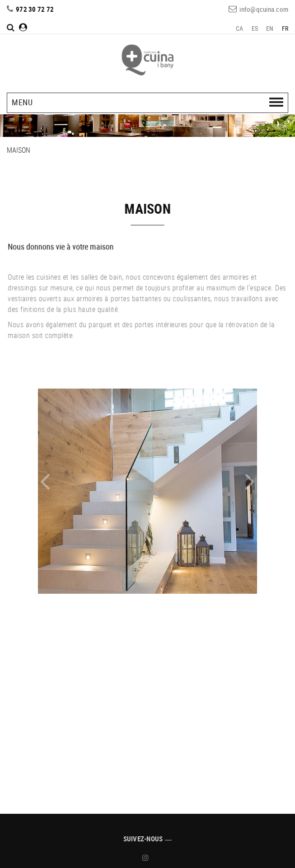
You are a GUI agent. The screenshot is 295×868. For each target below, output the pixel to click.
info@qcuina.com (264, 9)
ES (255, 28)
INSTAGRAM (147, 858)
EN (270, 28)
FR (285, 28)
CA (240, 28)
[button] (64, 482)
